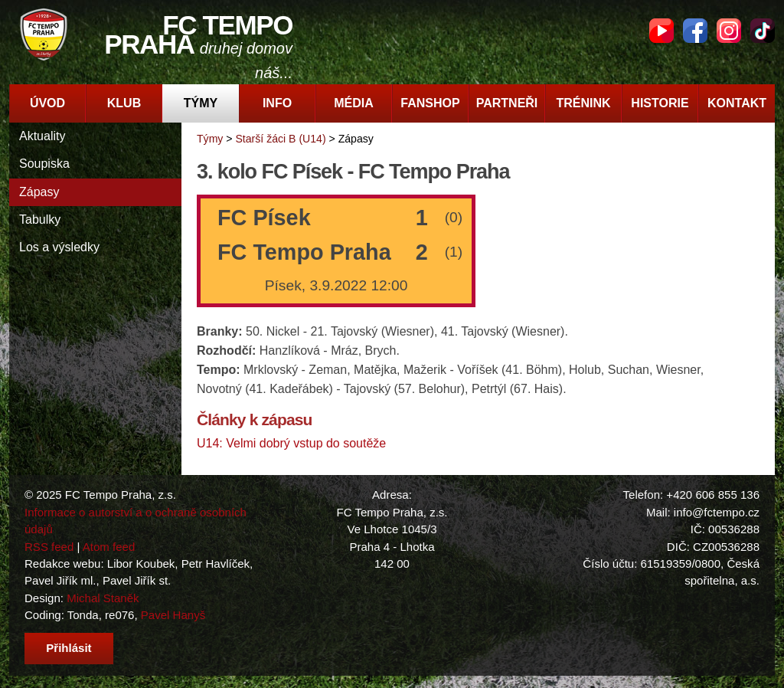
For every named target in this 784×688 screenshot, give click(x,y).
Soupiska (44, 164)
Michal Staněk (103, 598)
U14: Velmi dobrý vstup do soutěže (291, 443)
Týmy (201, 103)
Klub (124, 103)
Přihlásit (69, 648)
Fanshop (430, 103)
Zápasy (39, 192)
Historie (660, 103)
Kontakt (737, 103)
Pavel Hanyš (173, 615)
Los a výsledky (59, 247)
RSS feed (49, 547)
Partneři (507, 103)
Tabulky (40, 220)
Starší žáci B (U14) (280, 139)
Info (277, 103)
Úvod (47, 103)
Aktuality (42, 136)
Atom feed (109, 547)
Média (354, 103)
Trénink (583, 103)
